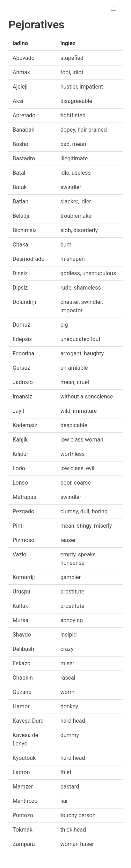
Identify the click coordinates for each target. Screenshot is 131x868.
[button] (114, 9)
